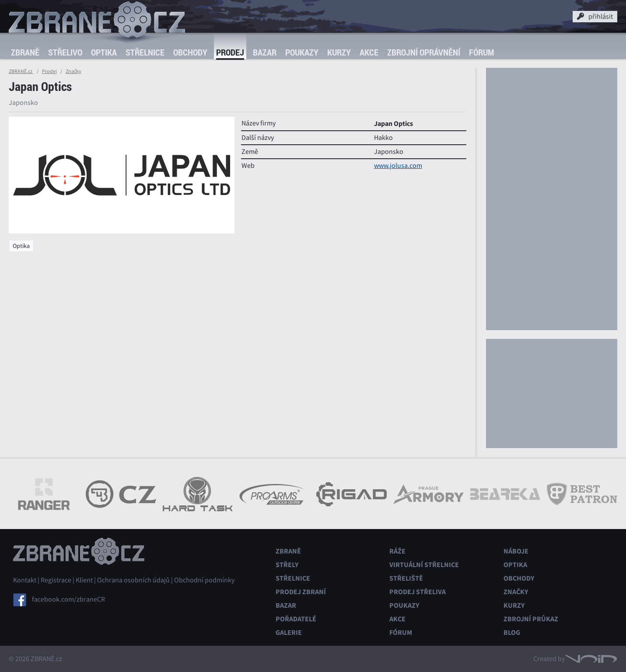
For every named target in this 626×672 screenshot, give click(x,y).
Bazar (265, 52)
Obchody (190, 52)
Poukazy (302, 52)
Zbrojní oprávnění (424, 52)
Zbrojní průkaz (531, 619)
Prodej (230, 52)
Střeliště (406, 578)
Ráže (397, 551)
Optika (104, 52)
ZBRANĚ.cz (21, 71)
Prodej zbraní (301, 592)
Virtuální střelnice (424, 565)
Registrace (56, 580)
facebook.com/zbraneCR (68, 599)
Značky (73, 71)
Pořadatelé (296, 619)
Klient (84, 580)
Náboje (516, 551)
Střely (287, 565)
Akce (369, 52)
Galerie (289, 632)
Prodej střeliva (418, 592)
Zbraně (25, 52)
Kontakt (25, 580)
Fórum (481, 52)
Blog (512, 632)
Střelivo (65, 52)
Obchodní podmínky (204, 580)
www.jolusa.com (398, 166)
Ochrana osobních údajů (133, 580)
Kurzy (339, 52)
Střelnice (145, 52)
